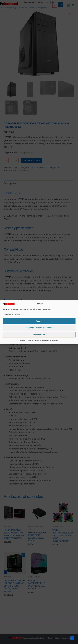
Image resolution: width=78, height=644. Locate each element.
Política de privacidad (42, 341)
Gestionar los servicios (12, 314)
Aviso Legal (54, 341)
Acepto (39, 321)
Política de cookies (27, 341)
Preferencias (39, 335)
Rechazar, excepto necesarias (39, 328)
